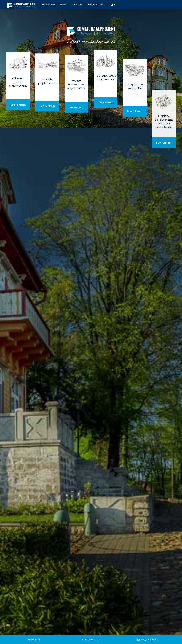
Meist (63, 5)
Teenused (48, 5)
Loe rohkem (18, 108)
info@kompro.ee (149, 640)
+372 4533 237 (92, 640)
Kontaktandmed (97, 5)
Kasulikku (77, 5)
